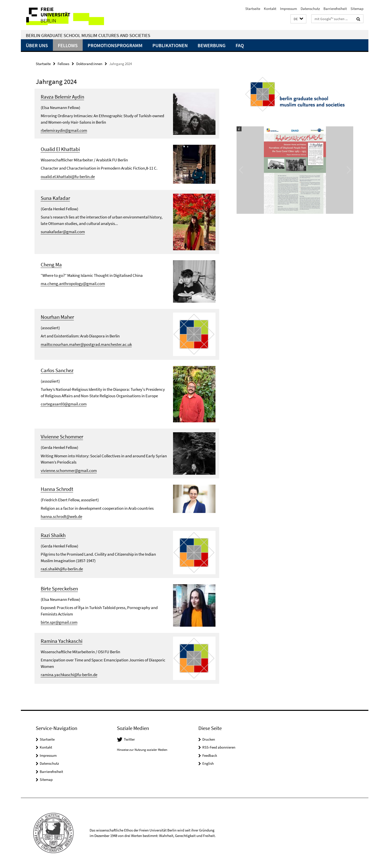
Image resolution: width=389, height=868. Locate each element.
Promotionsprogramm (115, 45)
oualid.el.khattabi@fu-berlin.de (68, 177)
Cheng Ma (51, 265)
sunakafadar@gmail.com (63, 232)
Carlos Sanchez (57, 370)
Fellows (68, 45)
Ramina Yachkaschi (62, 641)
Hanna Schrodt (57, 489)
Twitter (129, 739)
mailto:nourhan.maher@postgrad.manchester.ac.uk (86, 344)
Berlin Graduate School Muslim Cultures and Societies (88, 35)
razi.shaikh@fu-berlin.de (62, 569)
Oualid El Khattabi (60, 149)
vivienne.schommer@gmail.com (69, 470)
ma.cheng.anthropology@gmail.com (73, 284)
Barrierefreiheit (335, 9)
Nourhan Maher (57, 317)
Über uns (37, 45)
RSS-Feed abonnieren (219, 747)
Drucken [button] (209, 739)
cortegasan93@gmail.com (64, 404)
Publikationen (170, 45)
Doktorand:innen (89, 64)
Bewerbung (212, 45)
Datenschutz (310, 9)
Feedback (210, 755)
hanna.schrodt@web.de (61, 516)
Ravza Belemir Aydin (62, 97)
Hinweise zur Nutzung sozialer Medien (142, 750)
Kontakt (270, 9)
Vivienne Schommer (62, 437)
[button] (298, 19)
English (208, 763)
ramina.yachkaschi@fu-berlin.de (69, 675)
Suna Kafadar (55, 198)
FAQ (240, 45)
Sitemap (357, 9)
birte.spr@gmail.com (59, 622)
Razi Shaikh (53, 535)
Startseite (253, 9)
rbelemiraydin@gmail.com (64, 130)
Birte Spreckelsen (59, 589)
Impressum (288, 9)
